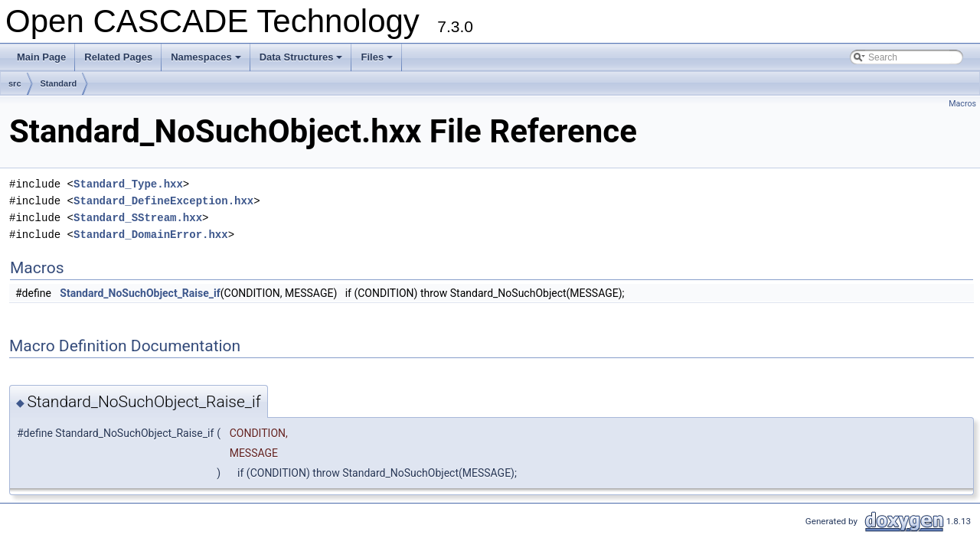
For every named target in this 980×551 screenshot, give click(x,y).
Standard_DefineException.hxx (163, 201)
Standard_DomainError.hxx (151, 235)
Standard (59, 83)
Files (378, 61)
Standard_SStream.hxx (138, 218)
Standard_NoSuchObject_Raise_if (140, 293)
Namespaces (207, 61)
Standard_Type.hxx (128, 184)
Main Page (41, 57)
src (15, 83)
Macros (962, 104)
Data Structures (302, 61)
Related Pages (118, 57)
